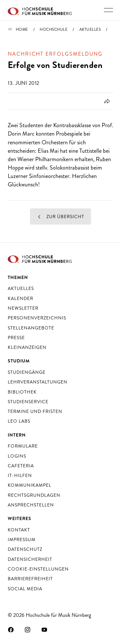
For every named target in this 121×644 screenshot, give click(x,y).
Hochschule (54, 29)
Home (22, 29)
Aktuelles (90, 29)
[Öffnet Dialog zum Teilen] (106, 101)
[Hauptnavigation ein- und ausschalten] (108, 10)
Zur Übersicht (61, 217)
